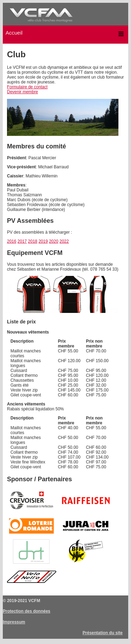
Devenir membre (23, 92)
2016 (12, 241)
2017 (22, 241)
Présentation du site (103, 633)
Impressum (14, 622)
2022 (64, 241)
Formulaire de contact (27, 87)
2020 (54, 241)
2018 (33, 241)
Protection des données (27, 611)
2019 (43, 241)
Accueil (14, 33)
